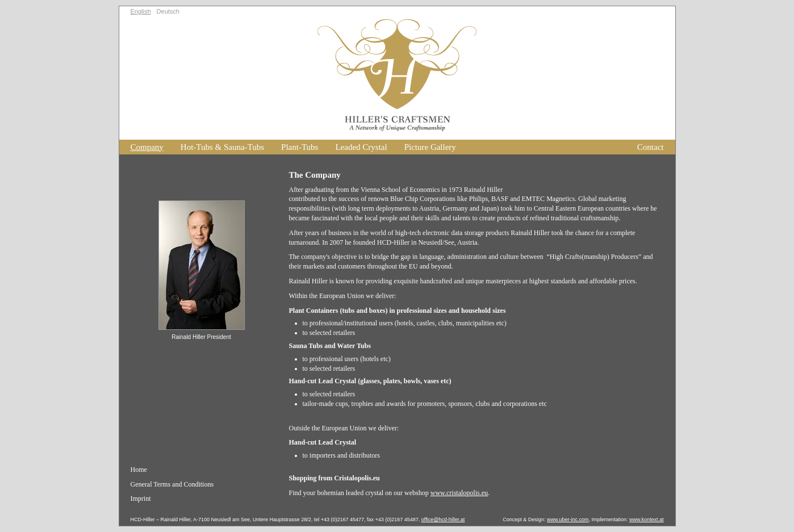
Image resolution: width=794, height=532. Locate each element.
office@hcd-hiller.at (443, 520)
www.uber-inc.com (568, 520)
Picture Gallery (430, 147)
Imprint (141, 499)
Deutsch (168, 11)
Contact (651, 147)
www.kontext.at (647, 520)
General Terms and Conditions (172, 484)
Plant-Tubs (300, 147)
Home (139, 470)
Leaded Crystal (361, 147)
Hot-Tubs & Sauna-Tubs (222, 147)
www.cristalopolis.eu (459, 493)
